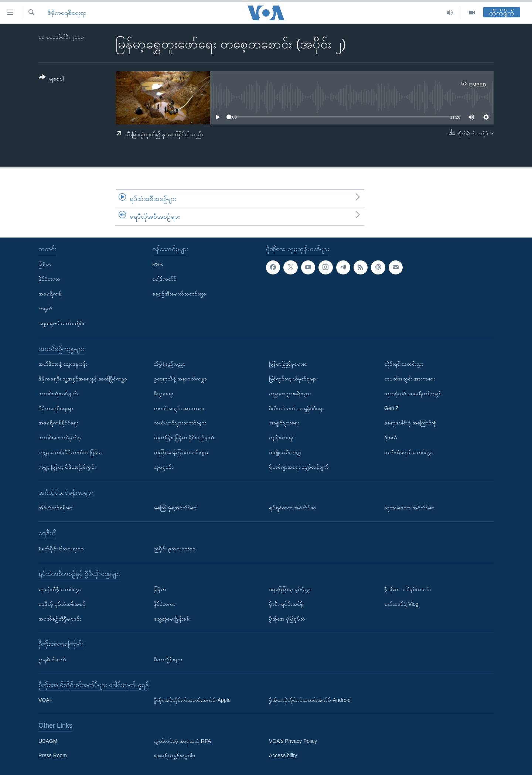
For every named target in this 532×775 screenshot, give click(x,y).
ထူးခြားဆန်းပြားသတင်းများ (181, 452)
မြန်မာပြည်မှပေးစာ (288, 364)
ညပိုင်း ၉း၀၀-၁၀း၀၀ (175, 548)
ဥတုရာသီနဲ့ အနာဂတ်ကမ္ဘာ (180, 379)
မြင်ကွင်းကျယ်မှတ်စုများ (293, 379)
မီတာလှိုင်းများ (168, 659)
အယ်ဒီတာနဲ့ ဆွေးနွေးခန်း (63, 364)
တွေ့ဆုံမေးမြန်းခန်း (172, 618)
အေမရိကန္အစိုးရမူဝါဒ (174, 755)
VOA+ (45, 700)
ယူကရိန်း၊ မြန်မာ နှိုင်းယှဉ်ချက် (184, 437)
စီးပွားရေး (163, 393)
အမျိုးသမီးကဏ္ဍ (285, 452)
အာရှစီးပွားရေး (284, 423)
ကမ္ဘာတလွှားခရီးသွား (290, 393)
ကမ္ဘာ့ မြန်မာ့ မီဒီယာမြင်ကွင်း (67, 467)
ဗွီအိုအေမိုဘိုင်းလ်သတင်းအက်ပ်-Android (310, 700)
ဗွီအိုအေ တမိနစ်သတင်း (407, 589)
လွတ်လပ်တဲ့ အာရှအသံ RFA (182, 741)
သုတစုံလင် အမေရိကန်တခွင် (413, 393)
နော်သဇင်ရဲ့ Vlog (401, 604)
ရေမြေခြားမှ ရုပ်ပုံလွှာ (290, 589)
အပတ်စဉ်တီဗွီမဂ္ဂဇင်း (60, 618)
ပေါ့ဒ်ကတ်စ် (164, 279)
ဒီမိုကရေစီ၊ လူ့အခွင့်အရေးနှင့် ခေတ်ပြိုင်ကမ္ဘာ (83, 379)
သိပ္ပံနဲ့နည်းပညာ (170, 364)
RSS (158, 264)
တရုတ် (45, 308)
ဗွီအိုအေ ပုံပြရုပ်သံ (287, 618)
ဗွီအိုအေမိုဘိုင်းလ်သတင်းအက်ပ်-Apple (192, 700)
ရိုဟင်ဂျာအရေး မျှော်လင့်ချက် (299, 467)
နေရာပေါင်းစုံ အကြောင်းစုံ (410, 423)
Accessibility (283, 755)
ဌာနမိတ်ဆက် (52, 659)
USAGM (48, 741)
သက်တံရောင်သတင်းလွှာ (409, 452)
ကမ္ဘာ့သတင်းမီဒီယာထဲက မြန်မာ (71, 452)
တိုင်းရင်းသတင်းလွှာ (404, 364)
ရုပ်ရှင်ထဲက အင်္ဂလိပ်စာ (293, 508)
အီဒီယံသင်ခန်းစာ (55, 508)
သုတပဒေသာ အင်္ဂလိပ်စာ (409, 508)
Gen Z (391, 408)
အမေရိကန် (50, 294)
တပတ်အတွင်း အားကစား (179, 408)
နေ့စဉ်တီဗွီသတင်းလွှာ (60, 589)
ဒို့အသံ (391, 437)
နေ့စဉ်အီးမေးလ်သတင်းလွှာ (179, 294)
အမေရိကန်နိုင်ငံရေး (58, 423)
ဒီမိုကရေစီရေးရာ (67, 13)
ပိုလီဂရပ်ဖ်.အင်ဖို (286, 604)
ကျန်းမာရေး (281, 437)
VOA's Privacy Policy (293, 741)
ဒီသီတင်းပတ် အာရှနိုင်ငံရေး (296, 408)
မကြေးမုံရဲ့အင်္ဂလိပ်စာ (175, 508)
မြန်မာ (45, 264)
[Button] (51, 79)
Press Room (53, 755)
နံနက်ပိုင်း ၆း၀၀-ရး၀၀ (61, 548)
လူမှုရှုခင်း (163, 467)
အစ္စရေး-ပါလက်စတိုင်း (61, 323)
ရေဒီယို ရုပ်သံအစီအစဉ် (62, 604)
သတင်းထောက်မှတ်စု (60, 437)
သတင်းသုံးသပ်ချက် (58, 393)
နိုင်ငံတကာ (49, 279)
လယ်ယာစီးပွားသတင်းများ (180, 423)
